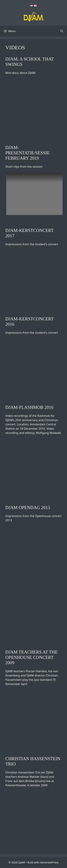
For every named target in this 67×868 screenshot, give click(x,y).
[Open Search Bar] (62, 31)
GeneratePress (49, 862)
